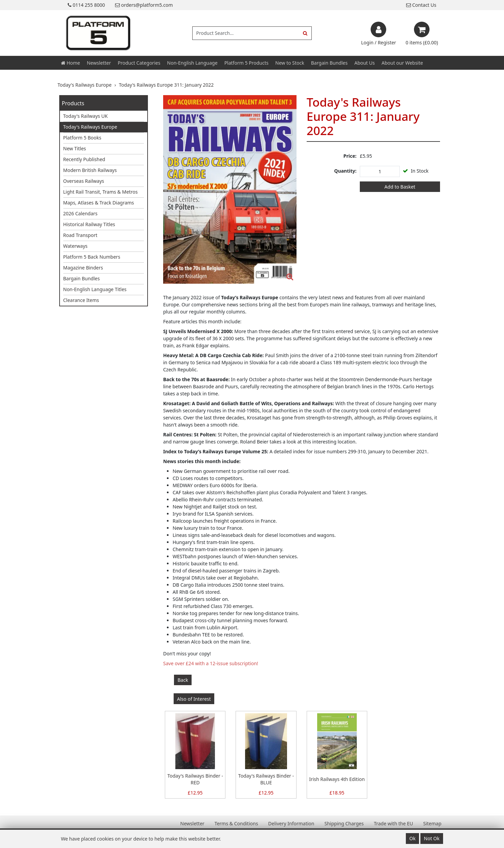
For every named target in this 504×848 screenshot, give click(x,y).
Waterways (75, 246)
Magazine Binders (83, 268)
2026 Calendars (81, 213)
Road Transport (80, 235)
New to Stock (290, 63)
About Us (365, 63)
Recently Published (84, 159)
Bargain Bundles (329, 63)
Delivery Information (291, 823)
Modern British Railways (90, 170)
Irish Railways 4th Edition (337, 779)
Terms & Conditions (236, 823)
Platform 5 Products (247, 63)
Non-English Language (192, 63)
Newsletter (99, 63)
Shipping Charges (344, 823)
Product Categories (139, 63)
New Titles (75, 148)
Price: (350, 156)
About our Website (402, 63)
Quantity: (345, 171)
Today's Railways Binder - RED (195, 779)
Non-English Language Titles (95, 289)
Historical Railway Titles (89, 224)
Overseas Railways (84, 181)
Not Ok (432, 838)
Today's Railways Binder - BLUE (266, 779)
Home (70, 63)
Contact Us (421, 5)
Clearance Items (81, 300)
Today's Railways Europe (90, 127)
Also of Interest (194, 699)
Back (183, 680)
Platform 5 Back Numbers (92, 257)
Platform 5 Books (82, 138)
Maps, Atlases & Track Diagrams (99, 203)
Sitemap (432, 823)
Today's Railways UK (86, 116)
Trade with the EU (393, 823)
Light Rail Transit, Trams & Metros (101, 192)
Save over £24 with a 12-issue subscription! (211, 663)
